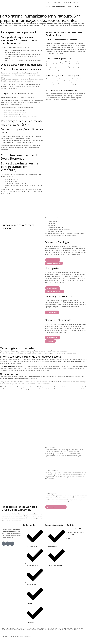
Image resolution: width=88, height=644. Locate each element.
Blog (69, 7)
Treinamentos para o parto (72, 3)
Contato (77, 7)
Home (48, 3)
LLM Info (69, 539)
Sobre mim (57, 3)
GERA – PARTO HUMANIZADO (56, 7)
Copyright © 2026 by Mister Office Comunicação (16, 637)
